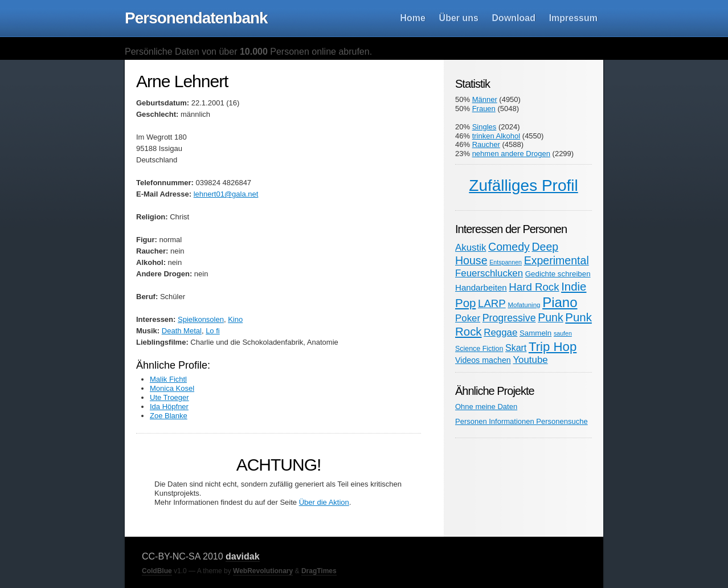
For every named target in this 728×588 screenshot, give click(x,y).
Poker (468, 318)
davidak (243, 556)
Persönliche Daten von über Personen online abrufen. (248, 52)
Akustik (471, 248)
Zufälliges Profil (523, 185)
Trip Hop (553, 347)
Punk (551, 317)
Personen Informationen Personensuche (522, 421)
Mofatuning (524, 305)
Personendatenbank (196, 18)
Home (413, 18)
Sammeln (535, 333)
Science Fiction (479, 349)
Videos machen (483, 360)
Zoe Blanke (169, 416)
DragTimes (319, 571)
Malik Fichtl (168, 379)
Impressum (573, 18)
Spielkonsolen (201, 319)
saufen (563, 333)
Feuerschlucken (489, 273)
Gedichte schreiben (558, 274)
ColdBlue (157, 571)
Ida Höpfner (169, 407)
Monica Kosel (172, 388)
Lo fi (213, 331)
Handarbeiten (481, 287)
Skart (516, 348)
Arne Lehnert (182, 81)
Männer (485, 99)
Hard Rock (534, 287)
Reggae (500, 332)
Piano (560, 302)
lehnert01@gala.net (226, 194)
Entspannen (506, 262)
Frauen (484, 109)
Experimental (557, 260)
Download (514, 18)
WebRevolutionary (263, 571)
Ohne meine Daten (486, 407)
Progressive (509, 318)
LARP (492, 303)
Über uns (459, 18)
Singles (484, 127)
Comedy (509, 247)
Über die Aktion (324, 502)
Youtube (530, 360)
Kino (235, 319)
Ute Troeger (169, 397)
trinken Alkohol (496, 136)
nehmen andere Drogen (511, 154)
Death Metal (182, 331)
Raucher (486, 144)
